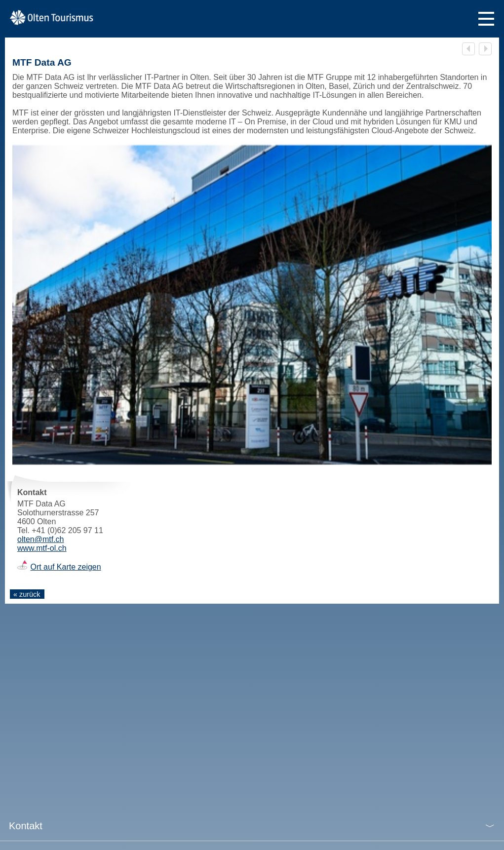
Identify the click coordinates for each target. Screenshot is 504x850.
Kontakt (26, 826)
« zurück (27, 594)
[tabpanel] (252, 305)
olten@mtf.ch (41, 539)
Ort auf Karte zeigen (65, 567)
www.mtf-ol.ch (42, 548)
